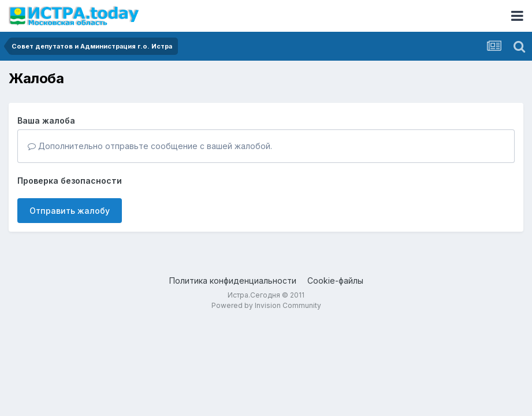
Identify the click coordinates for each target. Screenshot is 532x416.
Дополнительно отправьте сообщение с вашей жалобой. (150, 146)
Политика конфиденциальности (233, 281)
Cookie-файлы (335, 281)
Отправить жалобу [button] (70, 211)
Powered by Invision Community (266, 305)
